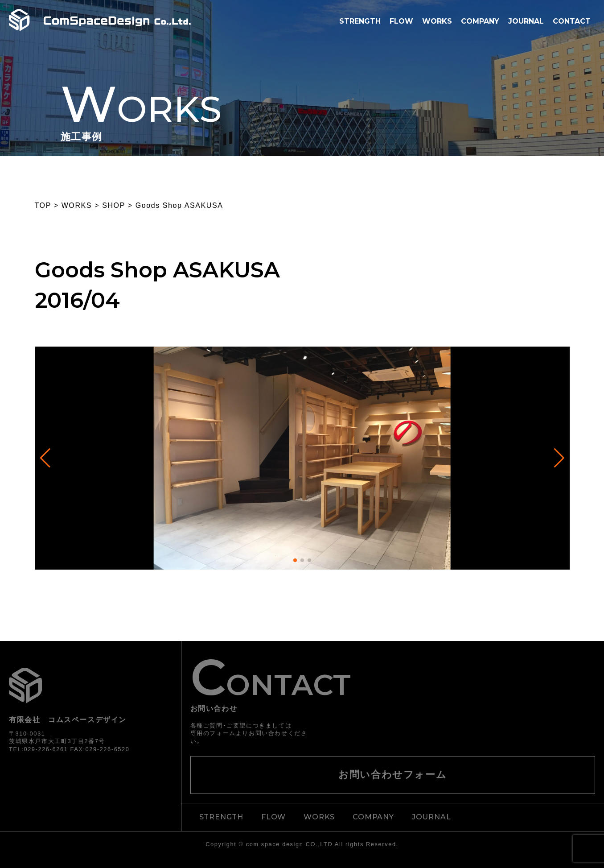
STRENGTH (360, 21)
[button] (295, 560)
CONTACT (572, 21)
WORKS (437, 21)
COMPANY (480, 21)
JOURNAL (526, 21)
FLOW (401, 21)
